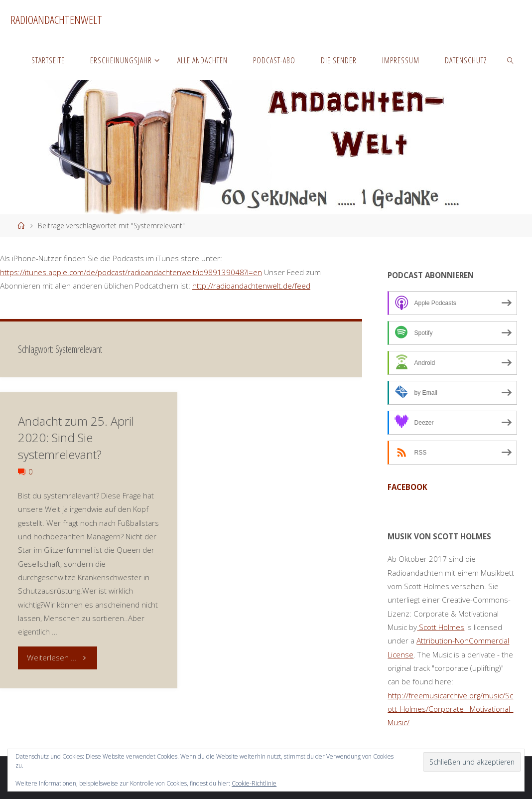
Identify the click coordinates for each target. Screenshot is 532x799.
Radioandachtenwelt (56, 20)
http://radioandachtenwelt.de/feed (251, 286)
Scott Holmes (441, 627)
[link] (511, 60)
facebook (407, 487)
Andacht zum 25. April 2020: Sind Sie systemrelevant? (76, 438)
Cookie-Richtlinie (254, 783)
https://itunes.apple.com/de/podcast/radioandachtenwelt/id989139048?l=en (131, 272)
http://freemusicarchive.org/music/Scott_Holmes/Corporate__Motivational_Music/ (450, 709)
